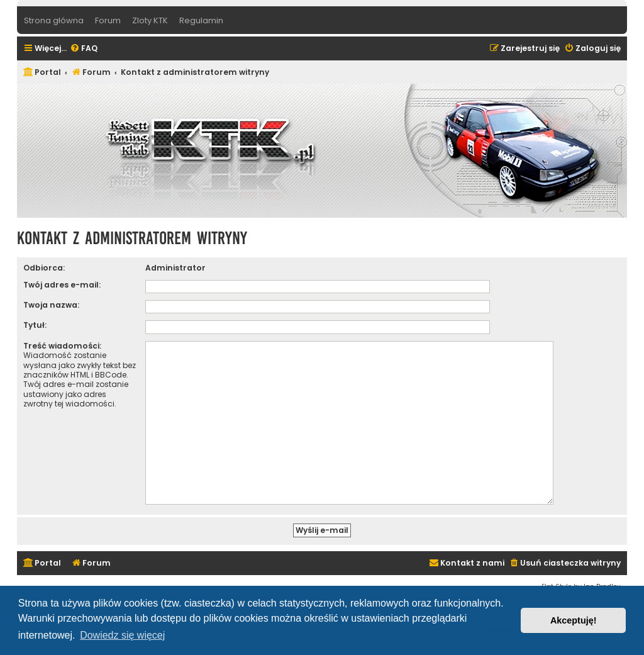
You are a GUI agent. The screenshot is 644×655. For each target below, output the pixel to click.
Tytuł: (35, 325)
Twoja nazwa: (51, 305)
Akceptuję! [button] (574, 620)
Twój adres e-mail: (62, 285)
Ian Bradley (602, 582)
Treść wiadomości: (62, 346)
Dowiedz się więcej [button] (122, 635)
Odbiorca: (44, 268)
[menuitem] (84, 49)
